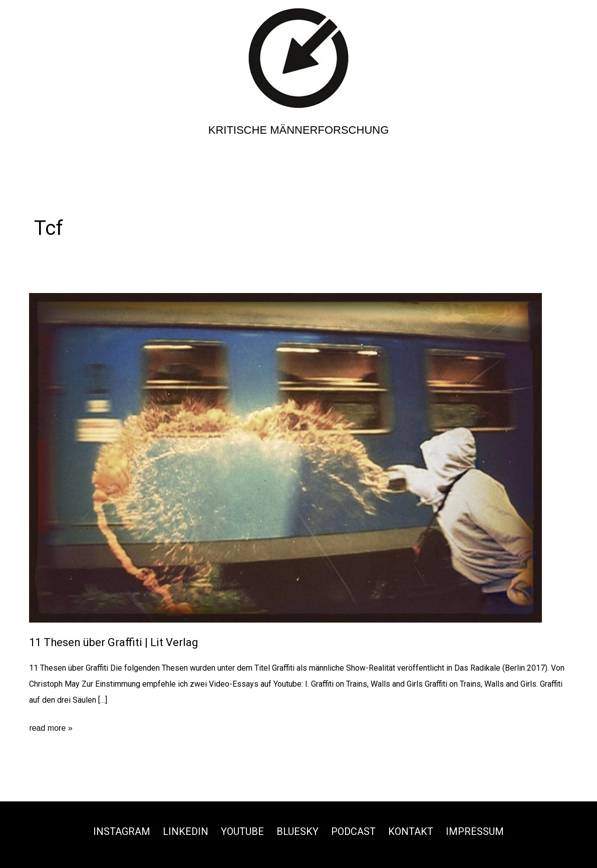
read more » (51, 728)
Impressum (475, 831)
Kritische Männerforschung (299, 130)
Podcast (353, 831)
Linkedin (186, 831)
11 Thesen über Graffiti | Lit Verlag (114, 642)
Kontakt (411, 831)
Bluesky (297, 831)
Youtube (242, 831)
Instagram (122, 831)
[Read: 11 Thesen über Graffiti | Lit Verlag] (285, 458)
